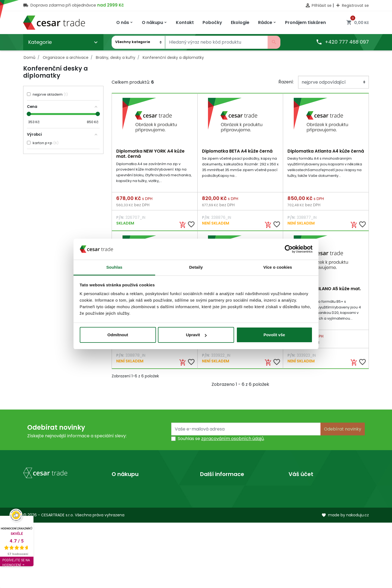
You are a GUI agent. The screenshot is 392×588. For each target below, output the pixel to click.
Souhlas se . (221, 440)
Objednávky (301, 506)
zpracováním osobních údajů (232, 440)
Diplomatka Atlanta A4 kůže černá (326, 151)
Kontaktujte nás (128, 506)
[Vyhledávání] (216, 42)
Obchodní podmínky (134, 497)
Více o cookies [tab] (278, 267)
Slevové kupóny (305, 532)
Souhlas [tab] (114, 267)
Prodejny (209, 497)
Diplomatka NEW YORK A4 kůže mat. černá (150, 154)
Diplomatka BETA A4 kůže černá (237, 151)
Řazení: (286, 82)
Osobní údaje (303, 488)
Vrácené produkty (308, 497)
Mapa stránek (127, 514)
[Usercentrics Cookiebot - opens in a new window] (289, 249)
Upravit (196, 335)
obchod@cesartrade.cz (56, 545)
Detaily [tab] (196, 267)
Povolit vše (274, 335)
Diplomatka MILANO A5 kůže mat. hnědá (324, 292)
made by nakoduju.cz (345, 581)
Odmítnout (118, 335)
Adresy (296, 523)
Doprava (121, 488)
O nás (206, 488)
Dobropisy (300, 514)
